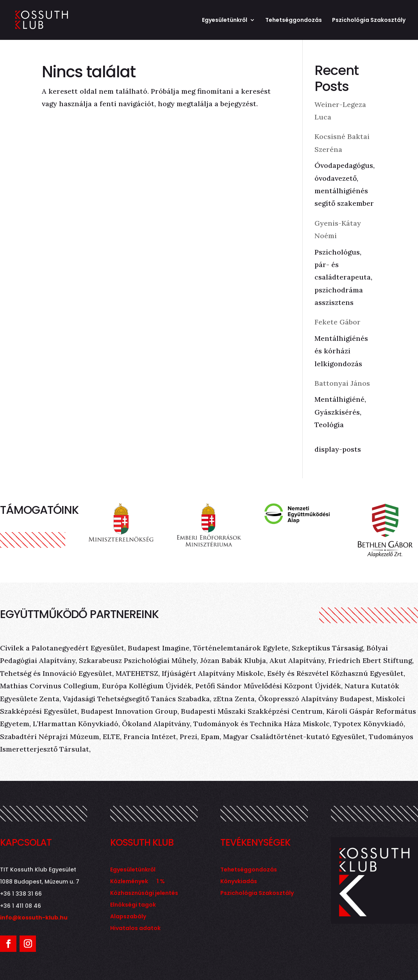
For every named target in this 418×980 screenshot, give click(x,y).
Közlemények (129, 882)
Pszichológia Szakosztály (369, 20)
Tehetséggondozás (294, 20)
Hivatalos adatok (135, 929)
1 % (161, 882)
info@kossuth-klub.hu (34, 918)
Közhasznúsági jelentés (144, 894)
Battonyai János (342, 383)
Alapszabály (128, 917)
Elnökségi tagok (133, 905)
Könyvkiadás (239, 882)
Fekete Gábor (338, 322)
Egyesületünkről (225, 20)
